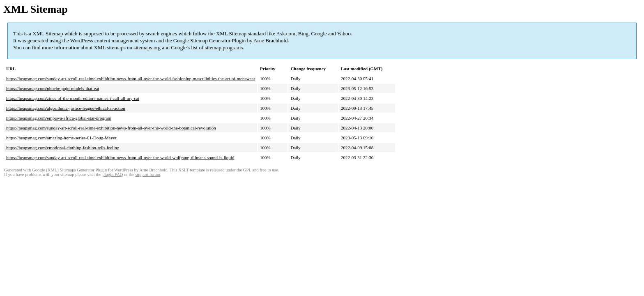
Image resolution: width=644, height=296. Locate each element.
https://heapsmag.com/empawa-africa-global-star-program (59, 118)
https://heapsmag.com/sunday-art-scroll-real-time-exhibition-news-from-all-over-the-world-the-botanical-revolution (111, 128)
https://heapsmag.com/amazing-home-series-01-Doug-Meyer (61, 138)
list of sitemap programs (217, 47)
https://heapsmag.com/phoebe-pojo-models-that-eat (53, 88)
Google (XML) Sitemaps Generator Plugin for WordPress (83, 170)
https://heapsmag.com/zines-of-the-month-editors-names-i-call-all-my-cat (73, 98)
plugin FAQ (113, 175)
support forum (148, 175)
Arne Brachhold (270, 40)
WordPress (82, 40)
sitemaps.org (147, 47)
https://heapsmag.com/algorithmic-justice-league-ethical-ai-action (66, 108)
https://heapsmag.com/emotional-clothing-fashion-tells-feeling (63, 148)
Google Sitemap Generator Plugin (210, 40)
